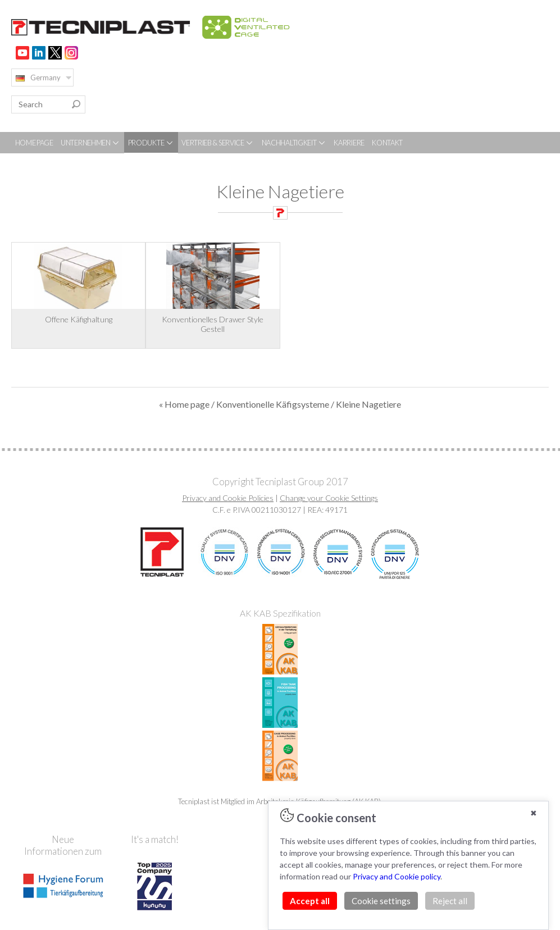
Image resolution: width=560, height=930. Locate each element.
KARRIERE (349, 143)
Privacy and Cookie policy (397, 876)
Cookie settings (381, 901)
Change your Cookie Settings (329, 498)
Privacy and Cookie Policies (228, 498)
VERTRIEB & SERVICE (218, 143)
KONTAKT (387, 143)
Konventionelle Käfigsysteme (273, 404)
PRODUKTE (151, 143)
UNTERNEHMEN (90, 143)
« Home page (184, 404)
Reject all (450, 901)
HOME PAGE (34, 143)
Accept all (310, 901)
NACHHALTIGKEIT (294, 143)
